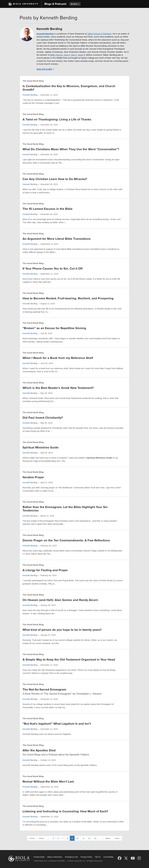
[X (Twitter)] (126, 858)
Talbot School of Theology (99, 34)
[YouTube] (133, 858)
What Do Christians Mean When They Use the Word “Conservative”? (71, 149)
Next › (108, 838)
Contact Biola (39, 857)
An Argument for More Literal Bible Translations (57, 239)
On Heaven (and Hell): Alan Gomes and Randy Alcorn (60, 600)
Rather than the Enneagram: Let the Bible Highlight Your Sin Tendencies (65, 509)
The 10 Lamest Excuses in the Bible (48, 209)
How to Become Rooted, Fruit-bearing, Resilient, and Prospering (68, 298)
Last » (117, 838)
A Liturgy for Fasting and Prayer (45, 570)
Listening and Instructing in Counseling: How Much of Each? (65, 811)
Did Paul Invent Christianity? (43, 418)
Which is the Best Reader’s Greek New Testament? (58, 388)
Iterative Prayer (33, 477)
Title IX (98, 857)
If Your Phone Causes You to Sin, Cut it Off (53, 269)
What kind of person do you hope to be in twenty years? (62, 630)
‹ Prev (41, 838)
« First (32, 838)
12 (89, 838)
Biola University (26, 4)
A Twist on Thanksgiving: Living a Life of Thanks (57, 119)
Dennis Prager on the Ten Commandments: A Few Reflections (66, 540)
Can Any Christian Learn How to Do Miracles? (55, 179)
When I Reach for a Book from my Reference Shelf (58, 358)
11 (83, 838)
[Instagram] (139, 858)
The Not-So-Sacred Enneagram (44, 690)
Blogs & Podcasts (55, 4)
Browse (75, 4)
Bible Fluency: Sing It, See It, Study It (68, 55)
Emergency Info (71, 857)
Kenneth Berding (45, 34)
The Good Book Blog (33, 81)
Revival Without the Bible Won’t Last (48, 782)
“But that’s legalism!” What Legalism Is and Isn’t (57, 724)
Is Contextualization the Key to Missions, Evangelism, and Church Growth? (69, 88)
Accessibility (108, 857)
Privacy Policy (86, 857)
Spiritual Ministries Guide (41, 447)
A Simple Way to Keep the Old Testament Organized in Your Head (69, 660)
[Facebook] (120, 858)
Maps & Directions (55, 857)
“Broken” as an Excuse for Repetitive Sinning (54, 328)
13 (95, 838)
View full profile (44, 69)
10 (77, 838)
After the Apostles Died (39, 750)
